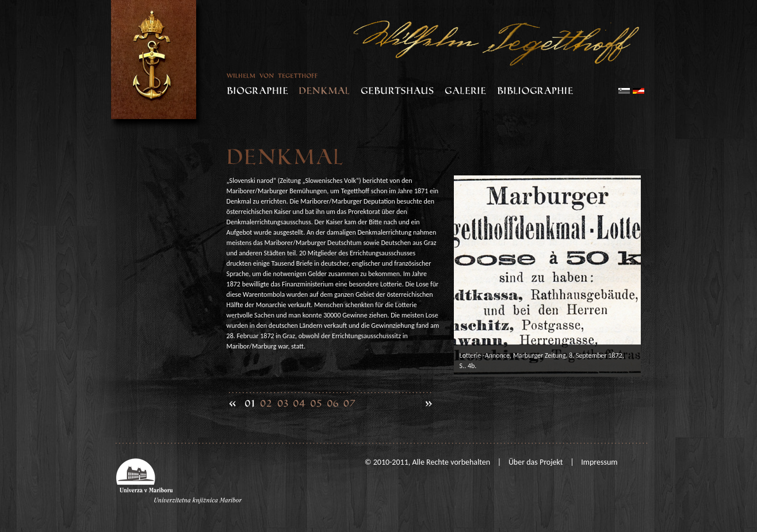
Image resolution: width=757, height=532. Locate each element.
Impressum (599, 462)
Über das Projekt (536, 462)
